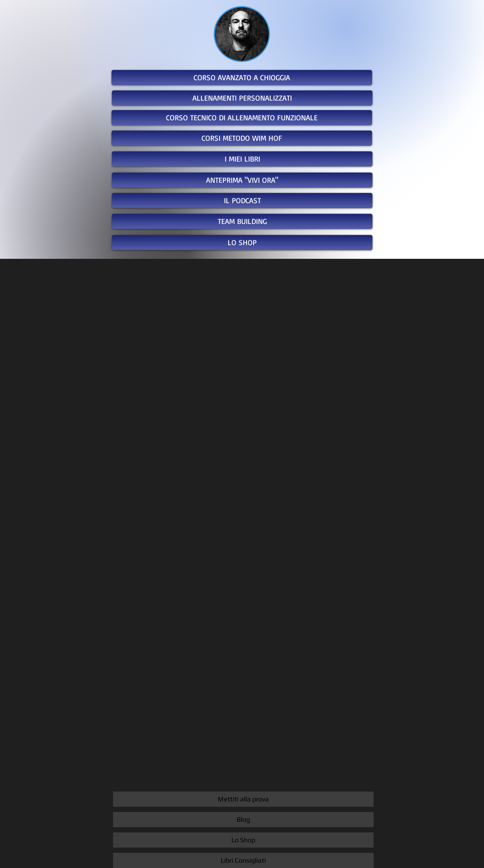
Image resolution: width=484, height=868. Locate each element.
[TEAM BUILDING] (242, 221)
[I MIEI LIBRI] (242, 159)
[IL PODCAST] (242, 201)
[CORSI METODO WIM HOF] (242, 138)
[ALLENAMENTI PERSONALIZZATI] (242, 98)
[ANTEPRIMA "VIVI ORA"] (242, 180)
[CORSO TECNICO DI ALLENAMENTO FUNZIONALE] (242, 118)
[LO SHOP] (242, 243)
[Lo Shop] (243, 840)
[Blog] (243, 820)
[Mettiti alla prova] (243, 799)
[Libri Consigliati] (243, 860)
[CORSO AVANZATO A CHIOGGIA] (242, 78)
